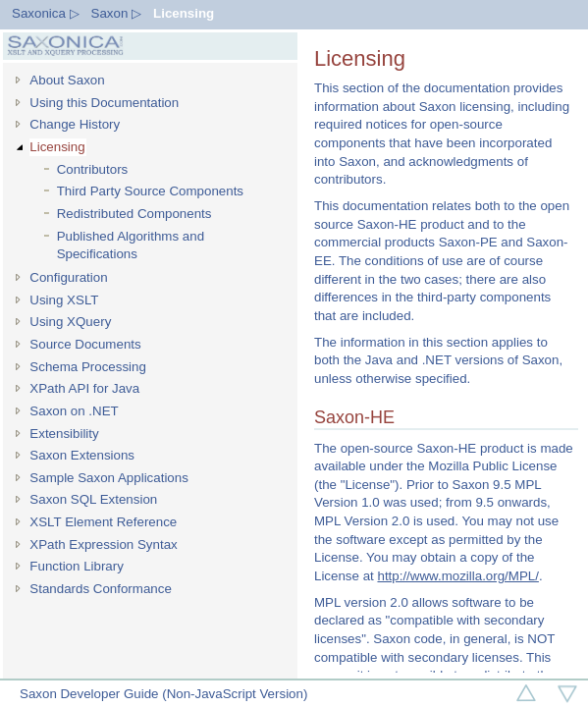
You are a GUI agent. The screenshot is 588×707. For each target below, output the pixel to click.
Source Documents (85, 344)
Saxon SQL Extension (93, 499)
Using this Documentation (104, 103)
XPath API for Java (84, 388)
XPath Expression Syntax (103, 544)
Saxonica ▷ (46, 13)
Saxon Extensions (82, 455)
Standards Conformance (100, 589)
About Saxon (67, 80)
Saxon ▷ (117, 13)
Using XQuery (70, 322)
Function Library (77, 566)
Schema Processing (88, 367)
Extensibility (64, 434)
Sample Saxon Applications (109, 478)
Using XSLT (64, 300)
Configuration (68, 277)
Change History (75, 124)
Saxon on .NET (74, 411)
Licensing (184, 13)
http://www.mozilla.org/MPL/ (457, 576)
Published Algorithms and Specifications (131, 245)
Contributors (93, 169)
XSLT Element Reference (103, 522)
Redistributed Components (134, 214)
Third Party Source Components (150, 191)
